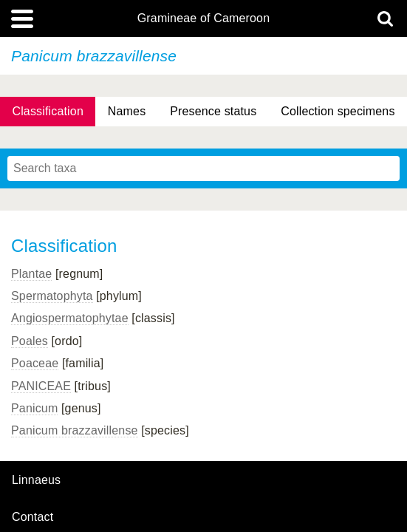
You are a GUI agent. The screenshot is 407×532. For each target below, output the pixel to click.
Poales (30, 341)
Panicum (34, 408)
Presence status (213, 111)
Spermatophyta (52, 296)
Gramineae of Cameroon (203, 18)
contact (33, 517)
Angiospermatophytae (70, 318)
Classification (48, 111)
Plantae (31, 274)
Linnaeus (36, 480)
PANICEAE (41, 386)
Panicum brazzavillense (75, 430)
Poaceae (35, 363)
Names (127, 111)
